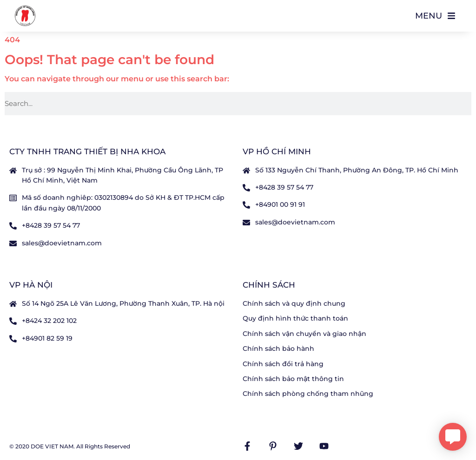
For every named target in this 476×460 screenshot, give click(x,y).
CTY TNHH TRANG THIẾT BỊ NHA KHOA (87, 151)
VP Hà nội (31, 285)
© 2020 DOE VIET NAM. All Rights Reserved (70, 446)
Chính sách (269, 285)
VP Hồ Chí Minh (277, 151)
